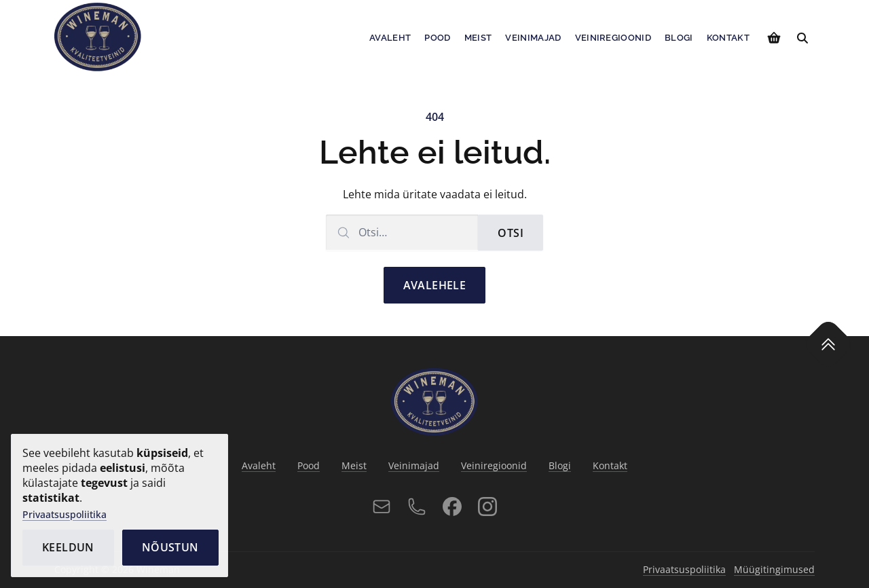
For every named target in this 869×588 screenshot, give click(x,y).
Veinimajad (533, 38)
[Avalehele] (98, 36)
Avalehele (435, 285)
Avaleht (390, 38)
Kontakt (728, 38)
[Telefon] (417, 507)
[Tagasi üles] (828, 344)
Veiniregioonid (613, 38)
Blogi (679, 38)
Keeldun (68, 547)
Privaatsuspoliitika (64, 514)
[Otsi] (802, 38)
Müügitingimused (774, 569)
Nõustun (170, 547)
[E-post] (382, 507)
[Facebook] (452, 507)
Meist (478, 38)
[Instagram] (487, 507)
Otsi (511, 233)
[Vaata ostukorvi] (774, 38)
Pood (437, 38)
